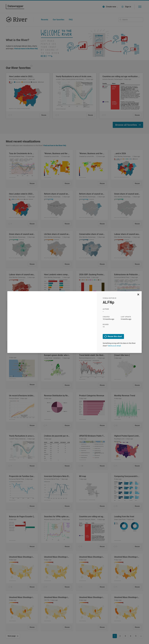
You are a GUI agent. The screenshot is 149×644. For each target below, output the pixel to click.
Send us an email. (115, 346)
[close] (138, 295)
